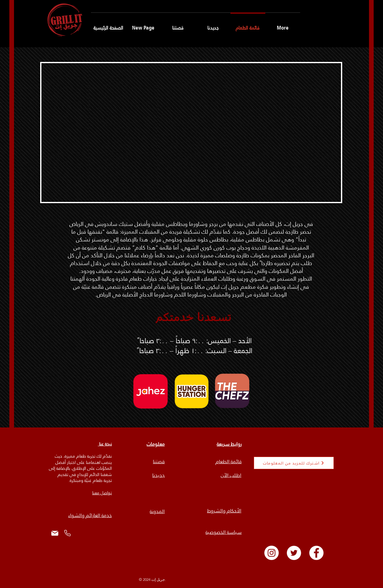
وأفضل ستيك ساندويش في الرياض (110, 224)
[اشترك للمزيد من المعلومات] (294, 463)
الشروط (215, 511)
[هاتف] (67, 533)
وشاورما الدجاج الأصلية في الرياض (135, 294)
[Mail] (55, 533)
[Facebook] (316, 553)
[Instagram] (272, 553)
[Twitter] (294, 553)
